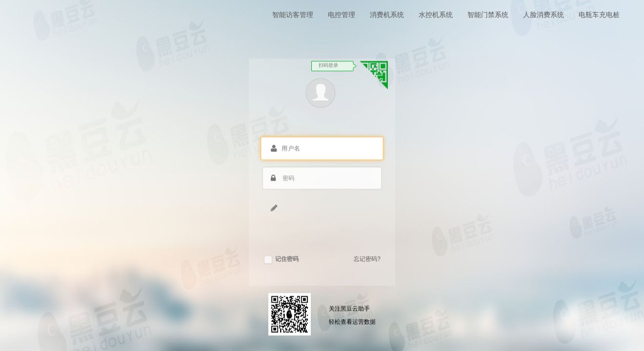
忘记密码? (367, 261)
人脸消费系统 (543, 15)
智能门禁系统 (488, 15)
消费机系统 (387, 15)
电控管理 (342, 15)
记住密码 (281, 261)
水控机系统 (436, 15)
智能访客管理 (293, 15)
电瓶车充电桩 (599, 15)
